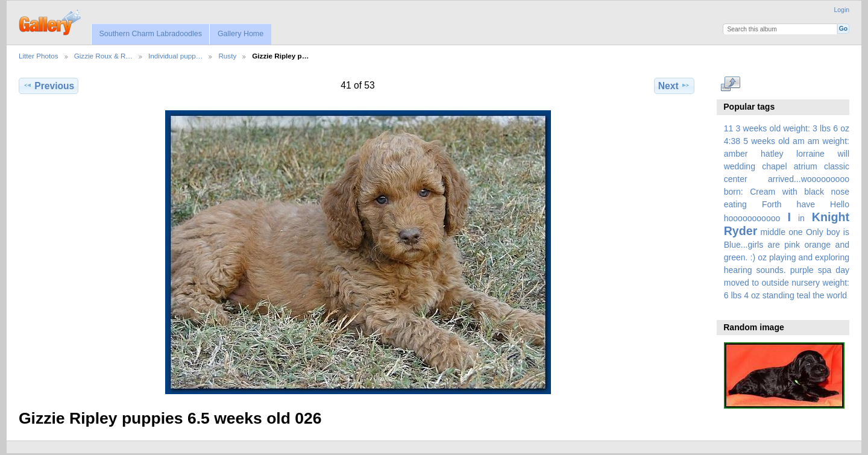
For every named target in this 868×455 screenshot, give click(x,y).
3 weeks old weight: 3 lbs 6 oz (793, 128)
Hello (840, 204)
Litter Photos (39, 56)
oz (762, 257)
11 (729, 128)
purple (802, 270)
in (801, 218)
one (795, 232)
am (799, 141)
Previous (49, 86)
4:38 (732, 141)
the (819, 295)
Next (674, 86)
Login (842, 10)
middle (773, 232)
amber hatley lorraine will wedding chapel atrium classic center (787, 166)
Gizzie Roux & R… (103, 56)
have (806, 204)
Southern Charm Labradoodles (150, 34)
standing (778, 295)
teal (804, 295)
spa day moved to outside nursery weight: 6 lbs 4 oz (787, 283)
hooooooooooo (752, 218)
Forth (772, 204)
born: (734, 192)
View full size (730, 84)
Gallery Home (241, 34)
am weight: (829, 141)
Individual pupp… (175, 56)
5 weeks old (766, 141)
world (837, 295)
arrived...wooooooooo (809, 179)
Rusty (227, 56)
